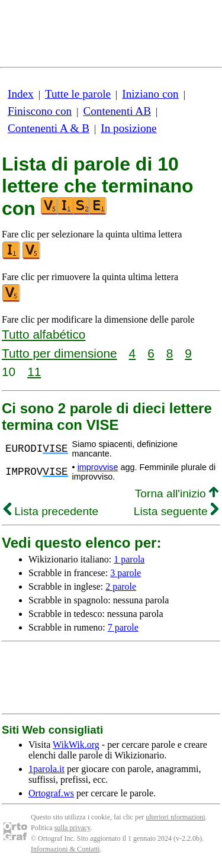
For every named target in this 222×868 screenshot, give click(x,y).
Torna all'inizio (177, 494)
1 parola (129, 559)
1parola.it (46, 769)
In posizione (128, 128)
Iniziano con (150, 94)
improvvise (98, 467)
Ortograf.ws (51, 793)
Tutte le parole (78, 94)
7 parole (123, 627)
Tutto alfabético (44, 334)
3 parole (126, 573)
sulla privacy (73, 828)
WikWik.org (76, 745)
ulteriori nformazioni (175, 817)
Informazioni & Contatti (65, 849)
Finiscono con (40, 111)
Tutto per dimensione (59, 353)
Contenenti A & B (49, 128)
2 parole (121, 586)
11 (34, 372)
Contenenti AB (117, 111)
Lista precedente (51, 511)
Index (21, 94)
